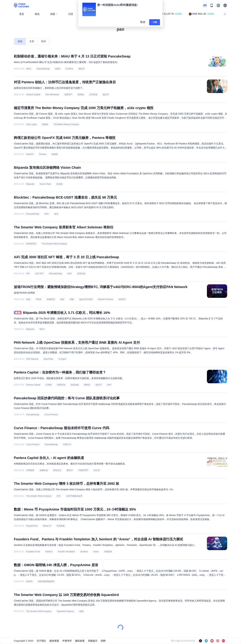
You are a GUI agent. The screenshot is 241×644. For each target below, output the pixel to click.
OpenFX (30, 154)
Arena (96, 552)
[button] (225, 5)
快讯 (37, 14)
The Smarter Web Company (54, 244)
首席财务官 (31, 244)
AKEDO (122, 299)
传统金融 (75, 385)
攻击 (56, 214)
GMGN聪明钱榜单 (46, 581)
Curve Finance (51, 415)
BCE (47, 214)
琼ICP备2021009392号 (183, 641)
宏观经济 (51, 299)
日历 (71, 14)
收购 (81, 611)
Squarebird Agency (65, 611)
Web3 (58, 69)
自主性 (97, 470)
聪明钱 (81, 95)
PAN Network (32, 359)
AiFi (28, 274)
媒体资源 (54, 641)
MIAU (29, 69)
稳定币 (106, 95)
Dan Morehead (52, 95)
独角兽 (87, 385)
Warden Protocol (106, 299)
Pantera (43, 154)
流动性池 (81, 274)
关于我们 (41, 641)
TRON (38, 299)
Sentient (84, 552)
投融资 (45, 124)
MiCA (42, 329)
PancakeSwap (43, 69)
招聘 (103, 641)
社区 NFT (39, 274)
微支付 (70, 470)
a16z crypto (31, 124)
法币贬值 (93, 95)
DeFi (69, 274)
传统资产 (68, 95)
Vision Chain (45, 184)
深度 (54, 14)
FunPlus (69, 69)
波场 (28, 299)
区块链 (59, 184)
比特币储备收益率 (74, 496)
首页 (22, 14)
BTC (59, 496)
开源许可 (67, 444)
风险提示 (93, 641)
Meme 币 (47, 526)
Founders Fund (33, 552)
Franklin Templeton (66, 552)
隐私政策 (80, 641)
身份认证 (57, 470)
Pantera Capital (33, 95)
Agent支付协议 (86, 299)
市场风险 (61, 526)
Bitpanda (30, 184)
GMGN (29, 581)
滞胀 (72, 299)
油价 (62, 299)
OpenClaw (48, 359)
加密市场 (61, 385)
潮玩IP (81, 69)
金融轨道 (44, 470)
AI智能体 (30, 470)
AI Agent (62, 359)
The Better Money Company (66, 124)
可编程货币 (83, 470)
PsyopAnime (32, 526)
